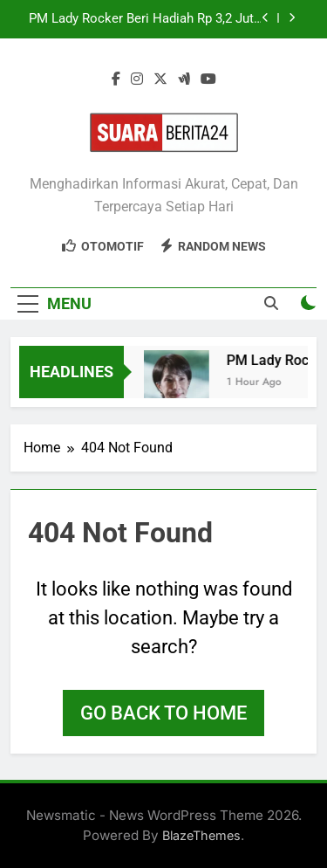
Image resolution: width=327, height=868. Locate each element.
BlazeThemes (201, 835)
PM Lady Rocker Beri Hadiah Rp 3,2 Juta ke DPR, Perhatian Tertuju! (145, 19)
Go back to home (163, 713)
